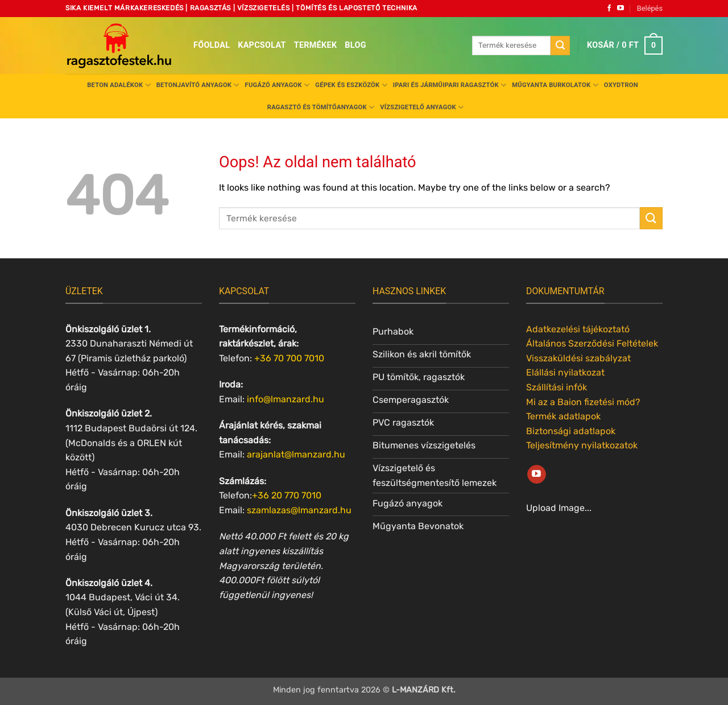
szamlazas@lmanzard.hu (299, 510)
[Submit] (560, 46)
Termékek (316, 45)
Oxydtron (621, 85)
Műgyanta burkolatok (555, 85)
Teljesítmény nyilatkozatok (582, 445)
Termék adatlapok (563, 416)
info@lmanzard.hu (286, 399)
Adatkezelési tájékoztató (578, 329)
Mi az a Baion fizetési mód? (583, 402)
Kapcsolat (262, 45)
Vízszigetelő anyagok (422, 107)
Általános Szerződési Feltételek (592, 343)
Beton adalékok (119, 85)
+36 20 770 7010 (287, 495)
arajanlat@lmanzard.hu (296, 454)
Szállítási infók (557, 387)
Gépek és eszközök (351, 85)
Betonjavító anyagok (198, 85)
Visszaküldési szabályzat (578, 358)
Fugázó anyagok (278, 85)
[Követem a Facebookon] (609, 9)
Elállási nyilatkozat (565, 372)
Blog (355, 45)
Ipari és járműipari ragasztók (450, 85)
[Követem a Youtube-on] (621, 9)
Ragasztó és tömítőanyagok (321, 107)
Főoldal (212, 45)
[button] (650, 9)
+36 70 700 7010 (289, 358)
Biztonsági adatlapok (571, 431)
